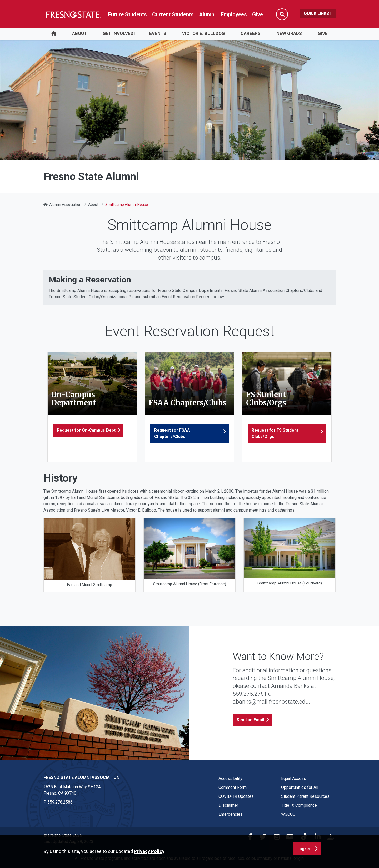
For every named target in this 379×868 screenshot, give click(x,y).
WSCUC (288, 814)
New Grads (289, 33)
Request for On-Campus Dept (86, 430)
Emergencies (231, 814)
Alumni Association (65, 205)
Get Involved (118, 33)
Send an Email (250, 720)
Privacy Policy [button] (149, 851)
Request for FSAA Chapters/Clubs (172, 433)
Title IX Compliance (299, 805)
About (79, 33)
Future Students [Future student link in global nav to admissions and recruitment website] (128, 14)
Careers (251, 33)
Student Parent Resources (305, 796)
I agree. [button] (305, 849)
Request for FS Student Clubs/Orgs (275, 433)
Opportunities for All (300, 787)
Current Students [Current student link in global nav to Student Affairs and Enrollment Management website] (173, 14)
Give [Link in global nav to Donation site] (258, 14)
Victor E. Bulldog (203, 33)
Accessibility (230, 778)
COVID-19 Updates (236, 796)
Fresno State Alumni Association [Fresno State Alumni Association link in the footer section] (81, 777)
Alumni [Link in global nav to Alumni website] (207, 14)
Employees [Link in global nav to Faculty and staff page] (234, 14)
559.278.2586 (60, 802)
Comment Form (233, 787)
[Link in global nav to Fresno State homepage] (73, 14)
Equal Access (294, 778)
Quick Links (318, 14)
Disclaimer (228, 805)
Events (158, 33)
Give (323, 33)
